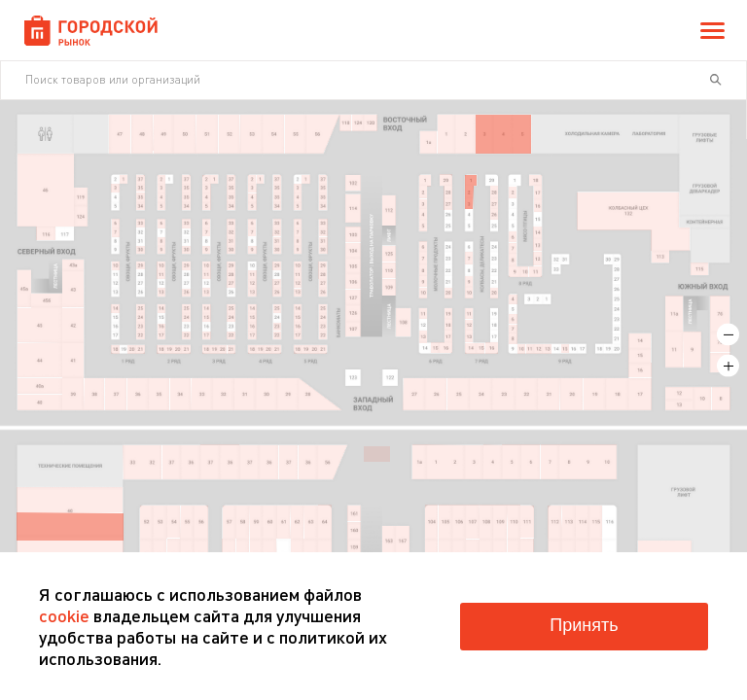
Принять (584, 625)
